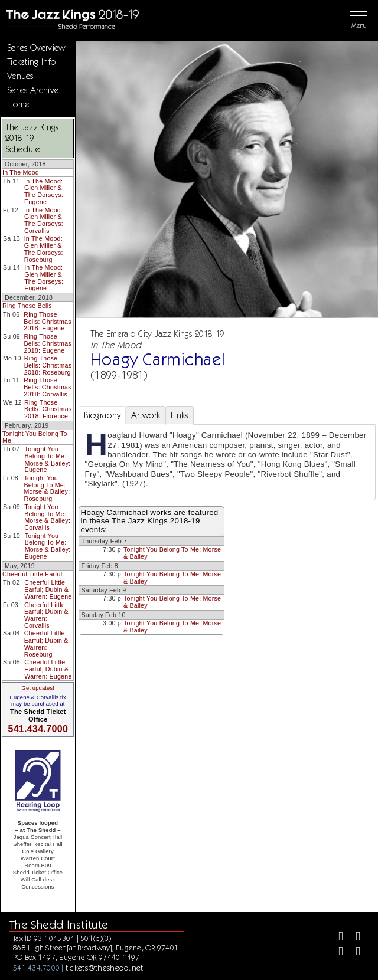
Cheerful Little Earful (32, 574)
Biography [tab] (102, 415)
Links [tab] (179, 415)
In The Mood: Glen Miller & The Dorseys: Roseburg (44, 249)
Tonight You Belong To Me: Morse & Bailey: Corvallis (47, 517)
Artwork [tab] (146, 415)
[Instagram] (336, 953)
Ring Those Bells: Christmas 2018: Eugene (47, 321)
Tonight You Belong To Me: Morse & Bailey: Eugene (48, 459)
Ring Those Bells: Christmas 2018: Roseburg (48, 365)
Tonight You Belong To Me (35, 437)
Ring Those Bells (27, 306)
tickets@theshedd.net (105, 968)
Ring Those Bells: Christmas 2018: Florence (48, 409)
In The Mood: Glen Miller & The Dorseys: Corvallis (44, 220)
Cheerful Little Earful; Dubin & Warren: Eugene (48, 589)
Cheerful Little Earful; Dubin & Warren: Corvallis (46, 615)
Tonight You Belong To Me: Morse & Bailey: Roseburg (47, 488)
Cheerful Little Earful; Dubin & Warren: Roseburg (46, 643)
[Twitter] (353, 938)
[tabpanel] (227, 462)
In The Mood (21, 172)
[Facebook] (336, 938)
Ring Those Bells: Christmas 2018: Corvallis (47, 387)
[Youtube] (353, 953)
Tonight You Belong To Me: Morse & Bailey (172, 553)
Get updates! (38, 688)
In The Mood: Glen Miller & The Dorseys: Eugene (44, 191)
